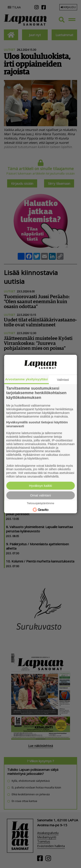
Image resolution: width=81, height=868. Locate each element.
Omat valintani (41, 495)
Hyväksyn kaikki (40, 486)
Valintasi (63, 380)
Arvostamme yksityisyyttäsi (27, 379)
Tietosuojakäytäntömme (40, 503)
